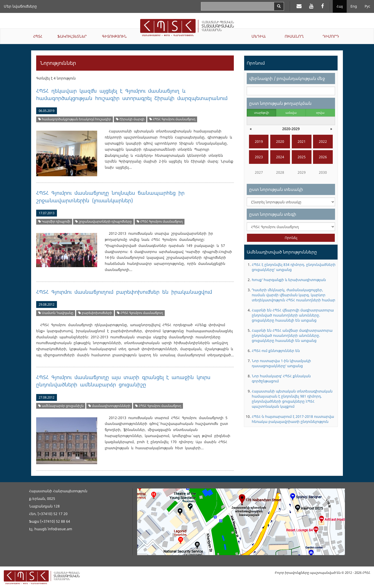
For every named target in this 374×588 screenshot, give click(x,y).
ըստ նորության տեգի (273, 214)
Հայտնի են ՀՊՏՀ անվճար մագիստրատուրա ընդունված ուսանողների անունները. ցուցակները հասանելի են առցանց (292, 335)
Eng (354, 6)
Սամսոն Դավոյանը (56, 313)
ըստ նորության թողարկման (280, 103)
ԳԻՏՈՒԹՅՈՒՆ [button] (114, 36)
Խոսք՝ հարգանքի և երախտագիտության (289, 280)
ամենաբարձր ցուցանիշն (61, 406)
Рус (367, 6)
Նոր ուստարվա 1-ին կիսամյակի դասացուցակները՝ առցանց (281, 363)
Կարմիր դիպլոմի (54, 221)
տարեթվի (262, 113)
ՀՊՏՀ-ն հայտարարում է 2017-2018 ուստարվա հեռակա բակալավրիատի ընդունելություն (293, 419)
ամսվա (291, 113)
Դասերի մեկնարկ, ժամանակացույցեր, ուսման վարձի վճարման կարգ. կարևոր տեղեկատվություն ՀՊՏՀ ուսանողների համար (294, 295)
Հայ (340, 6)
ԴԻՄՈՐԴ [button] (331, 36)
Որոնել (291, 238)
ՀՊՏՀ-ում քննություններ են (276, 351)
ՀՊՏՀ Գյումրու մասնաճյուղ (172, 119)
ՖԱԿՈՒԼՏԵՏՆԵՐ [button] (72, 36)
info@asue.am (60, 529)
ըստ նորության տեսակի (276, 189)
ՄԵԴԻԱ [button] (259, 36)
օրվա (320, 113)
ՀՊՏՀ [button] (38, 36)
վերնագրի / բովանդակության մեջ (287, 78)
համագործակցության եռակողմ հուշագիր (75, 119)
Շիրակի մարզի (130, 119)
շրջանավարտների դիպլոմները (103, 221)
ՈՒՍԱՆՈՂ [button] (294, 36)
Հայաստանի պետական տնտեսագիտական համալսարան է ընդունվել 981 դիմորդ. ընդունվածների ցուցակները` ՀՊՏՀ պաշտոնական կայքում (292, 399)
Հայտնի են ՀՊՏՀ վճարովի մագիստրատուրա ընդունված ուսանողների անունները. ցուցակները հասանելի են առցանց (293, 315)
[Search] (279, 6)
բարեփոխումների (95, 313)
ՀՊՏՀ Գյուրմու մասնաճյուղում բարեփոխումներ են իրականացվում (124, 292)
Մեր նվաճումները (20, 6)
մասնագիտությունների (109, 406)
